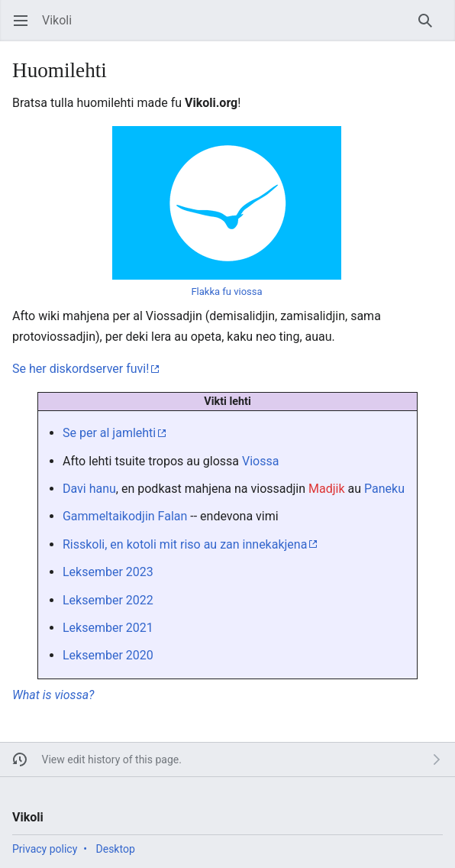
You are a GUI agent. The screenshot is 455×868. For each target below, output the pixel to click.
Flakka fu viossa (226, 291)
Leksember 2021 (108, 628)
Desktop (116, 849)
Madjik (327, 489)
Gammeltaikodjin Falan (125, 516)
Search (430, 28)
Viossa (260, 461)
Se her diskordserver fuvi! (81, 369)
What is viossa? (53, 695)
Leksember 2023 (108, 572)
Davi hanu (89, 489)
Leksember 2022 (108, 600)
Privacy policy (45, 849)
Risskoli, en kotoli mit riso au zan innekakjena (185, 544)
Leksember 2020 (108, 655)
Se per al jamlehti (109, 433)
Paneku (384, 489)
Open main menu (26, 28)
